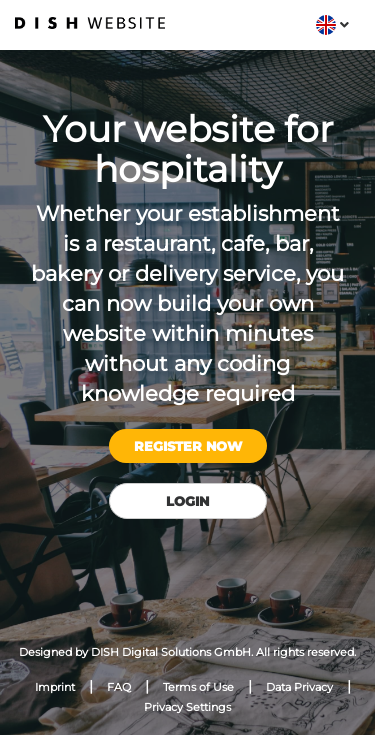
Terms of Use (198, 687)
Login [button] (187, 501)
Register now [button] (188, 446)
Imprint (55, 687)
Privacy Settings (187, 707)
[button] (332, 25)
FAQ (119, 687)
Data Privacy (299, 687)
